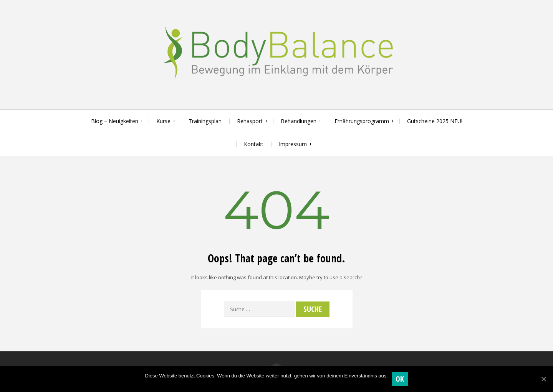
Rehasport (250, 121)
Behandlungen (299, 121)
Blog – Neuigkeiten (115, 121)
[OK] (543, 379)
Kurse (163, 121)
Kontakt (254, 144)
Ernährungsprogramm (362, 121)
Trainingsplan (205, 121)
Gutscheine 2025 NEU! (435, 121)
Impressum (293, 144)
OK (400, 379)
